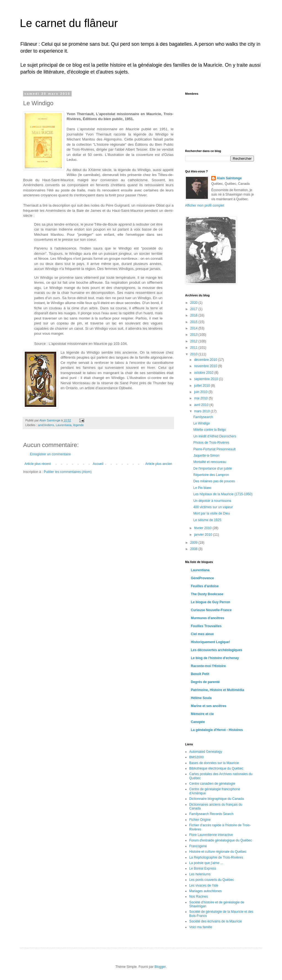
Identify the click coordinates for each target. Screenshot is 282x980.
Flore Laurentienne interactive (211, 835)
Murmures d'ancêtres (208, 618)
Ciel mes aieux (202, 634)
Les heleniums (200, 874)
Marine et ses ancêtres (209, 706)
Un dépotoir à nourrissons (212, 501)
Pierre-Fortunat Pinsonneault (214, 449)
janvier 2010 (204, 535)
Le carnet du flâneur (69, 23)
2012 (194, 341)
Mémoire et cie (202, 714)
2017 (194, 309)
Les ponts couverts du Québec (212, 880)
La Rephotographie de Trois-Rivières (216, 857)
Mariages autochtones (205, 891)
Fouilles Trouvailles (206, 626)
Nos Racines (199, 897)
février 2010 (203, 528)
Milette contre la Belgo (210, 430)
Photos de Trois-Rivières (211, 443)
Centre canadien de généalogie (212, 784)
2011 (194, 348)
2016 (194, 315)
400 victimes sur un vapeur (213, 507)
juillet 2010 (203, 386)
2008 (194, 549)
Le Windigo (202, 423)
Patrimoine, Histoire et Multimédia (217, 690)
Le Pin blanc (202, 488)
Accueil (98, 464)
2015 (194, 322)
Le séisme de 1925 (207, 520)
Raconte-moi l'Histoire (208, 666)
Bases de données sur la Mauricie (214, 763)
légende (78, 425)
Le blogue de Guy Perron (211, 602)
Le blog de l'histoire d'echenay (215, 658)
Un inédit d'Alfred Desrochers (215, 436)
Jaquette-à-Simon (206, 456)
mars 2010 (202, 411)
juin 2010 (201, 392)
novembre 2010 (206, 366)
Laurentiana (63, 425)
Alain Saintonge (229, 178)
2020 (194, 303)
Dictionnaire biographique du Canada (216, 799)
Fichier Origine (200, 820)
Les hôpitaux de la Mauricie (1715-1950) (223, 494)
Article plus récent (38, 464)
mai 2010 (201, 398)
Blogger (160, 967)
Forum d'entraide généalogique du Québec (221, 840)
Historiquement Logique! (210, 642)
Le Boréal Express (203, 868)
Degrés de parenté (205, 682)
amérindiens (46, 425)
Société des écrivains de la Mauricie (215, 921)
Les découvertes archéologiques (217, 650)
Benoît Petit (200, 674)
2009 (194, 543)
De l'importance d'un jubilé (213, 469)
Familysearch (203, 417)
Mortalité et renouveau (210, 462)
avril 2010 (202, 405)
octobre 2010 (204, 373)
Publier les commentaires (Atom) (68, 472)
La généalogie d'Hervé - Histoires (217, 730)
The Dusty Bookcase (207, 594)
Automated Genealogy (206, 752)
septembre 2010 (207, 379)
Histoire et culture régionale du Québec (218, 852)
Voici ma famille (201, 927)
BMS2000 (196, 757)
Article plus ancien (159, 464)
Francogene (198, 846)
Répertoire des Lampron (211, 475)
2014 (194, 328)
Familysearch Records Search (211, 814)
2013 (194, 335)
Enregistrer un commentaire (50, 454)
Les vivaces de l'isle (204, 886)
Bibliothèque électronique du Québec (216, 768)
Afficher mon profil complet (205, 205)
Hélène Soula (201, 698)
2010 (194, 354)
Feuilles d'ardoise (205, 586)
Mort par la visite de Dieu (212, 513)
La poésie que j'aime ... (206, 863)
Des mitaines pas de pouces (214, 481)
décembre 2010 (206, 360)
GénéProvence (202, 578)
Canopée (198, 722)
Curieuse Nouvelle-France (211, 610)
